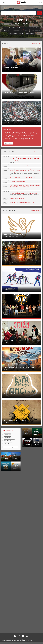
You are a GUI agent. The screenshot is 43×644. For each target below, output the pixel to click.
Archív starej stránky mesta (10, 606)
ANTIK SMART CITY (9, 638)
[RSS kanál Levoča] (27, 636)
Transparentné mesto (17, 31)
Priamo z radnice (30, 34)
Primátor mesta (13, 34)
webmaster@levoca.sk (6, 640)
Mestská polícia (7, 600)
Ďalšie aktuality (7, 173)
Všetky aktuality (36, 44)
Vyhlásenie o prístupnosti (16, 640)
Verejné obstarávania (36, 31)
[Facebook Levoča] (15, 636)
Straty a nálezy (7, 603)
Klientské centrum (35, 28)
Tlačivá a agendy (8, 595)
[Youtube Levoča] (23, 636)
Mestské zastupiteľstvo (23, 28)
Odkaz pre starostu (8, 601)
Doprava (26, 31)
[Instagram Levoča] (19, 636)
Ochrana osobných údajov (27, 640)
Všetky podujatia (36, 254)
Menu (4, 2)
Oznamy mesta (7, 594)
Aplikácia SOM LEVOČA (10, 28)
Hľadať (40, 2)
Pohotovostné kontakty (9, 598)
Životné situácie (6, 31)
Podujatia (21, 34)
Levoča (21, 2)
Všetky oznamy (37, 195)
